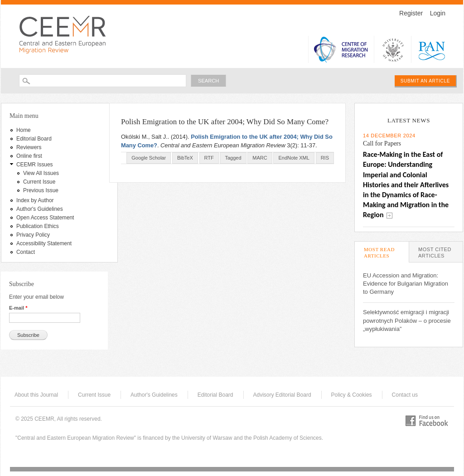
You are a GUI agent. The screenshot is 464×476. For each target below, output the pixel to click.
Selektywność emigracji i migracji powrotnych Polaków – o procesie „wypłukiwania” (407, 320)
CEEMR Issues (35, 165)
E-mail (18, 308)
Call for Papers (382, 143)
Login (438, 13)
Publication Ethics (38, 226)
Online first (29, 156)
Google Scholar (149, 158)
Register (411, 13)
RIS (325, 158)
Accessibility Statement (44, 243)
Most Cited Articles (435, 253)
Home (24, 130)
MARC (260, 158)
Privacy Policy (33, 235)
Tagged (233, 158)
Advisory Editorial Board (282, 395)
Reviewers (29, 147)
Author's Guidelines (40, 209)
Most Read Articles (386, 253)
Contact (26, 252)
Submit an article (425, 81)
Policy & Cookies (352, 395)
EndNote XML (294, 158)
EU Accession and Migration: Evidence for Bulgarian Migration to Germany (406, 284)
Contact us (405, 395)
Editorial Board (34, 139)
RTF (209, 158)
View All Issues (41, 173)
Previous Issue (41, 190)
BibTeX (185, 158)
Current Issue (39, 182)
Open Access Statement (45, 218)
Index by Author (35, 200)
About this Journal (36, 395)
